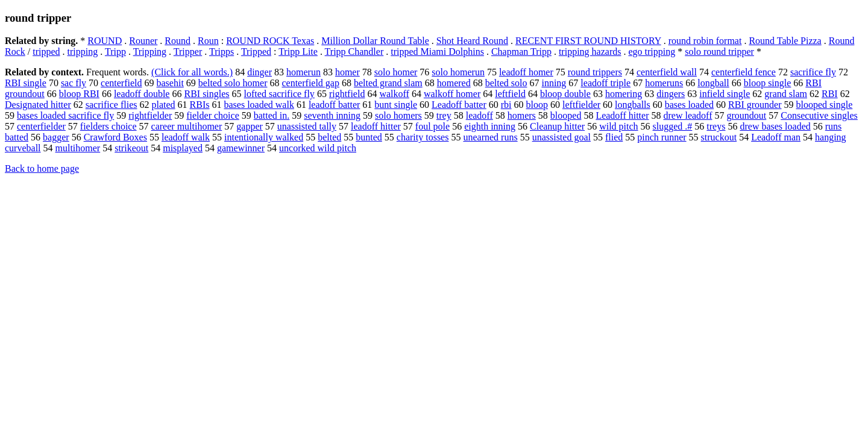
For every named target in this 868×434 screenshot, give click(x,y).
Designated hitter (38, 105)
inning (554, 83)
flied (614, 137)
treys (716, 126)
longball (713, 83)
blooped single (825, 105)
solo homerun (458, 72)
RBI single (26, 83)
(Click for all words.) (192, 72)
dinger (259, 72)
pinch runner (662, 137)
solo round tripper (719, 52)
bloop (537, 105)
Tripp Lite (298, 52)
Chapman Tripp (521, 52)
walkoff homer (452, 94)
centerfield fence (744, 72)
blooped (566, 115)
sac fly (74, 83)
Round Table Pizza (785, 41)
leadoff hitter (376, 126)
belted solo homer (233, 83)
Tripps (222, 52)
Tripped (256, 52)
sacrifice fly (813, 72)
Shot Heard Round (472, 41)
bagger (56, 137)
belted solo (506, 83)
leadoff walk (186, 137)
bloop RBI (79, 94)
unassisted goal (561, 137)
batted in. (272, 115)
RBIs (200, 105)
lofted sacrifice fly (279, 94)
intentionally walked (264, 137)
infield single (725, 94)
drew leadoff (687, 115)
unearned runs (490, 137)
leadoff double (142, 94)
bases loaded (689, 105)
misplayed (183, 148)
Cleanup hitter (557, 126)
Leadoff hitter (622, 115)
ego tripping (652, 52)
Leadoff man (776, 137)
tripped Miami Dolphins (437, 52)
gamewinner (241, 148)
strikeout (131, 148)
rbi (506, 105)
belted (329, 137)
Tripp (115, 52)
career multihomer (187, 126)
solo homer (396, 72)
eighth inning (490, 126)
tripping (83, 52)
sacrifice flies (112, 105)
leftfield (510, 94)
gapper (250, 126)
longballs (633, 105)
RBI (830, 94)
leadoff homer (526, 72)
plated (163, 105)
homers (522, 115)
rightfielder (150, 115)
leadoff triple (605, 83)
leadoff (480, 115)
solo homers (398, 115)
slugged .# (673, 126)
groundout (746, 115)
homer (348, 72)
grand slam (786, 94)
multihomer (78, 148)
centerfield (121, 83)
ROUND (105, 41)
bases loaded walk (259, 105)
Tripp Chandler (354, 52)
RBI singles (206, 94)
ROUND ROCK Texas (270, 41)
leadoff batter (334, 105)
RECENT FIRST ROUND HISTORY (588, 41)
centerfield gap (310, 83)
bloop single (768, 83)
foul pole (432, 126)
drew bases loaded (775, 126)
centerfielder (41, 126)
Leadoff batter (459, 105)
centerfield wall (667, 72)
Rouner (143, 41)
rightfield (347, 94)
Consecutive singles (819, 115)
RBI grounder (755, 105)
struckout (719, 137)
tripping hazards (590, 52)
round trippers (595, 72)
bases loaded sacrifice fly (65, 115)
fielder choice (213, 115)
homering (624, 94)
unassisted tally (307, 126)
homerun (303, 72)
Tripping (150, 52)
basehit (170, 83)
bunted (369, 137)
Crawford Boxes (115, 137)
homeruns (664, 83)
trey (444, 115)
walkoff (394, 94)
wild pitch (618, 126)
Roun (208, 41)
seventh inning (332, 115)
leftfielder (581, 105)
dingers (671, 94)
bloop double (565, 94)
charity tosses (423, 137)
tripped (46, 52)
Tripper (188, 52)
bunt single (396, 105)
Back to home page (42, 168)
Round (178, 41)
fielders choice (108, 126)
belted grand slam (388, 83)
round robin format (705, 41)
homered (454, 83)
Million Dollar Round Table (375, 41)
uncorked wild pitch (318, 148)
